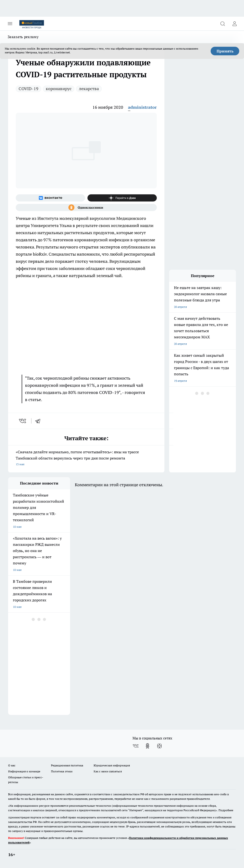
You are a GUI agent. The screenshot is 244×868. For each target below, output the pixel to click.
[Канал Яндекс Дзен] (122, 198)
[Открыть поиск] (223, 24)
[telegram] (39, 421)
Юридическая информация (112, 765)
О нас (12, 765)
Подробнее (226, 810)
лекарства (89, 89)
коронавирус (59, 89)
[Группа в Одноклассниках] (86, 207)
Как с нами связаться (108, 771)
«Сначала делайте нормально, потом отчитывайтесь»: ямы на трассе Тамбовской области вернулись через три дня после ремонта (86, 458)
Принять (225, 51)
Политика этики (62, 771)
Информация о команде (24, 771)
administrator (142, 107)
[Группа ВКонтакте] (50, 198)
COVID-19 (28, 89)
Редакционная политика (67, 765)
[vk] (23, 421)
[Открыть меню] (10, 24)
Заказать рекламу (23, 37)
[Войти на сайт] (234, 24)
